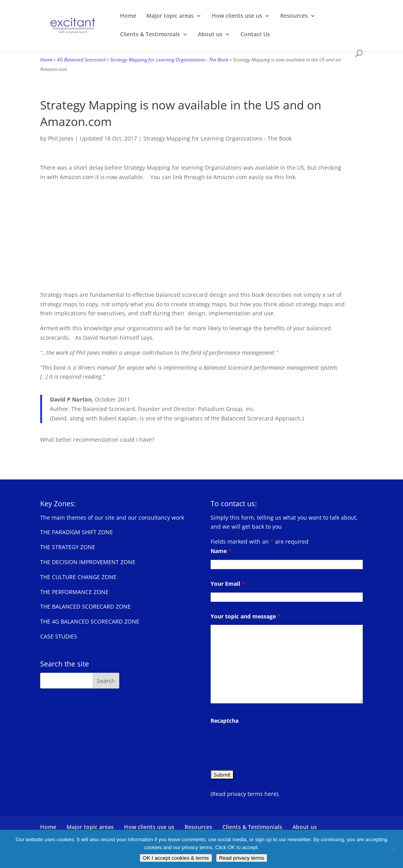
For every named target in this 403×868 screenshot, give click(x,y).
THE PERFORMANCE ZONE (74, 592)
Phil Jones (61, 138)
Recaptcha (225, 721)
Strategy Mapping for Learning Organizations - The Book (169, 60)
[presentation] (270, 745)
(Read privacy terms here (244, 794)
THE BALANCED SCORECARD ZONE (85, 606)
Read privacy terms (242, 858)
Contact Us (255, 35)
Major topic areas (170, 16)
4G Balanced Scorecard (81, 60)
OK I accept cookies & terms (176, 858)
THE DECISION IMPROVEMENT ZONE (88, 562)
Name (221, 551)
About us (210, 35)
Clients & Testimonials (150, 35)
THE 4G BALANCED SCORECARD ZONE (90, 621)
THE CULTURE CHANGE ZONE (78, 577)
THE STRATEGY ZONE (68, 547)
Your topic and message (246, 616)
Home (128, 16)
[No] (393, 849)
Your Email (228, 584)
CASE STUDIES (59, 636)
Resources (294, 16)
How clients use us (237, 16)
